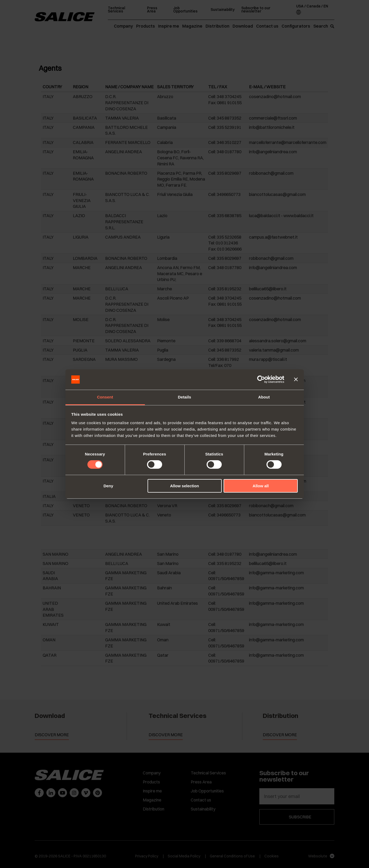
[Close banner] (296, 379)
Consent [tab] (105, 397)
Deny (108, 486)
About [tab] (264, 397)
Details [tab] (185, 397)
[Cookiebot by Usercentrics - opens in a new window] (261, 379)
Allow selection (184, 486)
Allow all (261, 486)
